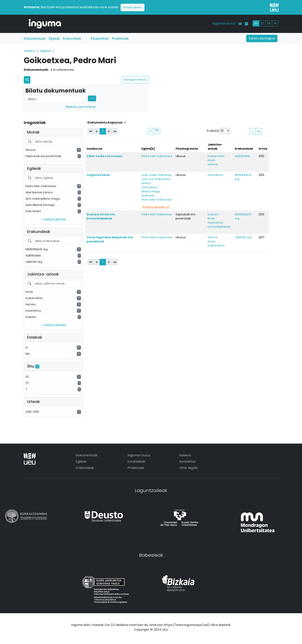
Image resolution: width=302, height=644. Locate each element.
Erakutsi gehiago (53, 219)
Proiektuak (120, 38)
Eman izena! (133, 7)
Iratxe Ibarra (150, 187)
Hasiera (30, 51)
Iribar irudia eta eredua (104, 156)
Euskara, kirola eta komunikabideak (101, 216)
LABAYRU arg (243, 237)
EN (269, 23)
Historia (213, 164)
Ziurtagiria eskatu (135, 80)
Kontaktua (187, 462)
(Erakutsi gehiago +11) (156, 207)
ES (262, 23)
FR (275, 23)
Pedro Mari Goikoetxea (157, 156)
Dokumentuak (35, 38)
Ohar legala (188, 468)
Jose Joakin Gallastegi (157, 175)
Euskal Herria (216, 156)
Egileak (54, 38)
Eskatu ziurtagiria (262, 38)
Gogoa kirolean (98, 175)
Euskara (213, 214)
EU (256, 23)
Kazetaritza (215, 175)
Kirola (211, 160)
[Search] (54, 99)
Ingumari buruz (224, 23)
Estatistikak (100, 38)
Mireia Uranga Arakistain (151, 193)
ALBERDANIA (242, 156)
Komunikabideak (219, 227)
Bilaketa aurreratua (80, 107)
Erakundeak (72, 38)
